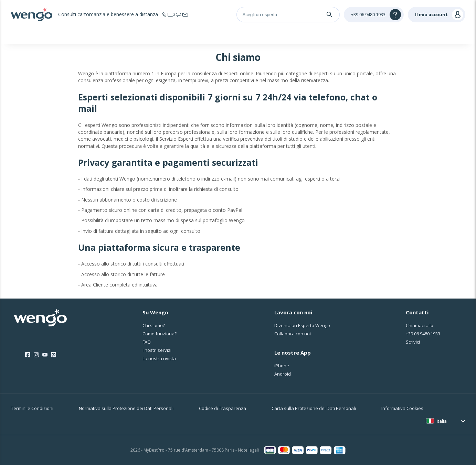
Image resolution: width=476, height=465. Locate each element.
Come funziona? (160, 334)
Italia (442, 421)
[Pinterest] (54, 355)
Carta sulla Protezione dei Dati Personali (314, 408)
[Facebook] (28, 355)
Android (283, 374)
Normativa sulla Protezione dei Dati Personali (126, 408)
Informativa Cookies (402, 408)
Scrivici (413, 342)
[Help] (374, 15)
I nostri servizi (157, 350)
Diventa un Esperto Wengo (302, 325)
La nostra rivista (159, 358)
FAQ (147, 342)
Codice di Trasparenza (223, 408)
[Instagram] (36, 355)
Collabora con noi (293, 334)
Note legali (248, 450)
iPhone (282, 366)
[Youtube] (45, 355)
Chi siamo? (154, 325)
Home (80, 36)
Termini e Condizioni (32, 408)
